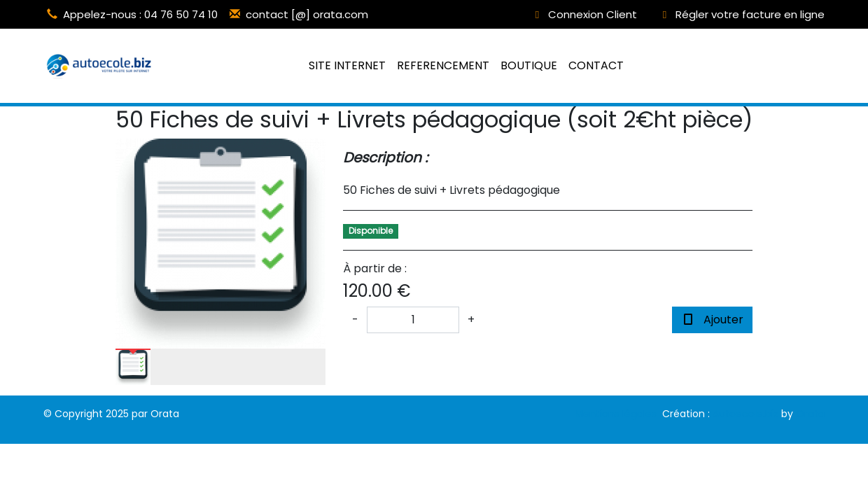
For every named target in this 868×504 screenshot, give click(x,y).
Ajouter (712, 320)
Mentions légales (616, 414)
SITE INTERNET (347, 65)
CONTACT (596, 65)
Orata (810, 414)
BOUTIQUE (529, 65)
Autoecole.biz (745, 414)
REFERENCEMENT (443, 65)
